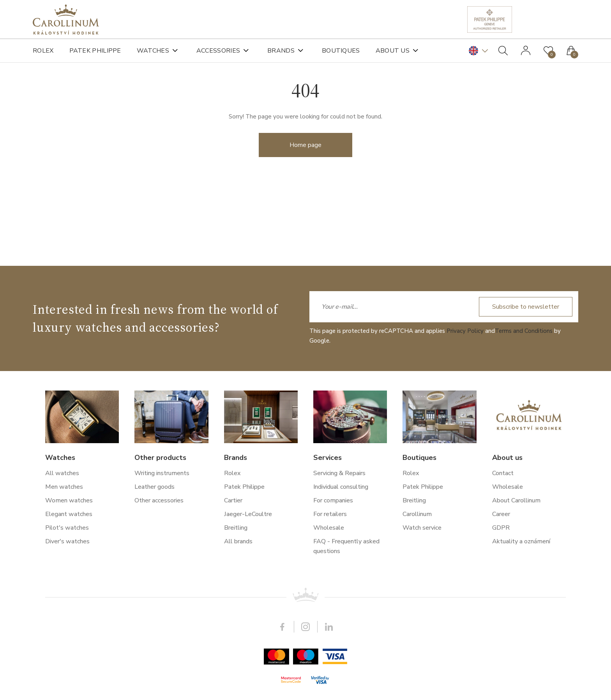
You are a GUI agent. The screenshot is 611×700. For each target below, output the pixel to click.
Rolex (43, 51)
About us (393, 51)
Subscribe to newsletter (526, 503)
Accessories (218, 51)
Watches (153, 51)
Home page (305, 159)
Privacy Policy (465, 527)
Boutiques (341, 51)
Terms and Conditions (524, 527)
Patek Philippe (95, 51)
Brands (281, 51)
